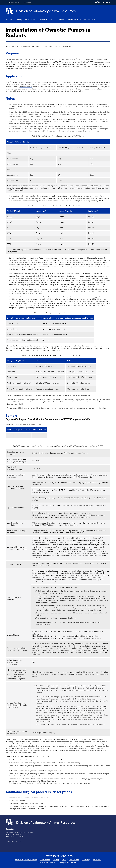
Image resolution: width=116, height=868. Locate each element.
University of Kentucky (14, 2)
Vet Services (31, 20)
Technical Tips (70, 106)
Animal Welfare (88, 20)
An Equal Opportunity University (26, 860)
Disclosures (97, 860)
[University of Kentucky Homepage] (58, 856)
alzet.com (73, 587)
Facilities (61, 20)
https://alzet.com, (26, 87)
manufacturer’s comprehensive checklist (81, 104)
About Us (10, 20)
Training (19, 20)
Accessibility (86, 860)
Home (8, 47)
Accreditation (45, 860)
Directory (56, 860)
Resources (73, 20)
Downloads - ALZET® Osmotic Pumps (52, 622)
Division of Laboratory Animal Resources (26, 47)
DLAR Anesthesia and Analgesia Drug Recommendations (29, 396)
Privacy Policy (74, 860)
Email (64, 860)
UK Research (27, 2)
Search (107, 2)
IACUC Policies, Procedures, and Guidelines (67, 114)
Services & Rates (46, 20)
